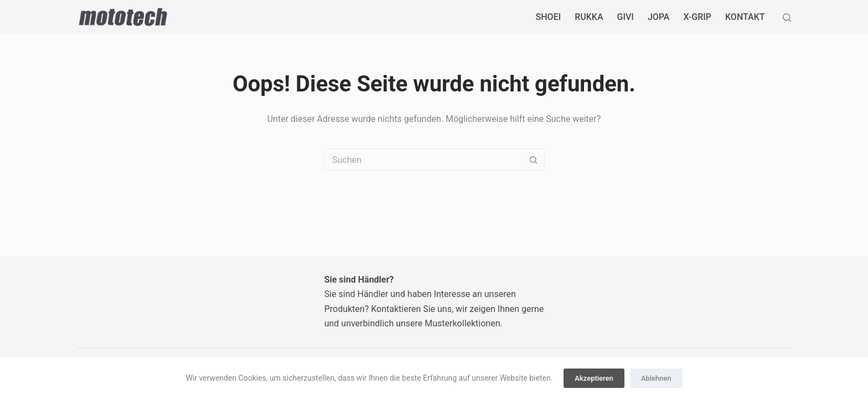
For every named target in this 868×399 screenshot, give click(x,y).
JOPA (659, 17)
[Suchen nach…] (423, 160)
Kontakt (745, 17)
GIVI (626, 17)
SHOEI (549, 17)
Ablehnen (656, 378)
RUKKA (589, 17)
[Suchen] (787, 17)
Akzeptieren (594, 378)
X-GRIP (697, 17)
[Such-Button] (533, 160)
